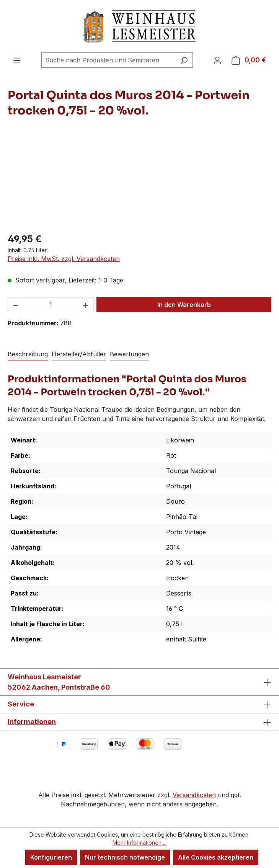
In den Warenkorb (184, 305)
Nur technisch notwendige (125, 857)
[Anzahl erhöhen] (86, 305)
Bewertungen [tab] (129, 354)
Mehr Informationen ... (139, 843)
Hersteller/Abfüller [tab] (79, 354)
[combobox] (108, 60)
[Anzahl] (51, 305)
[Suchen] (184, 60)
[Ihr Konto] (217, 60)
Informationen (32, 722)
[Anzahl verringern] (16, 305)
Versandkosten (194, 795)
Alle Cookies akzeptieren (216, 857)
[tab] (28, 354)
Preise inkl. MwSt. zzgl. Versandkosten (64, 259)
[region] (139, 183)
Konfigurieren (51, 857)
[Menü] (17, 60)
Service (21, 704)
